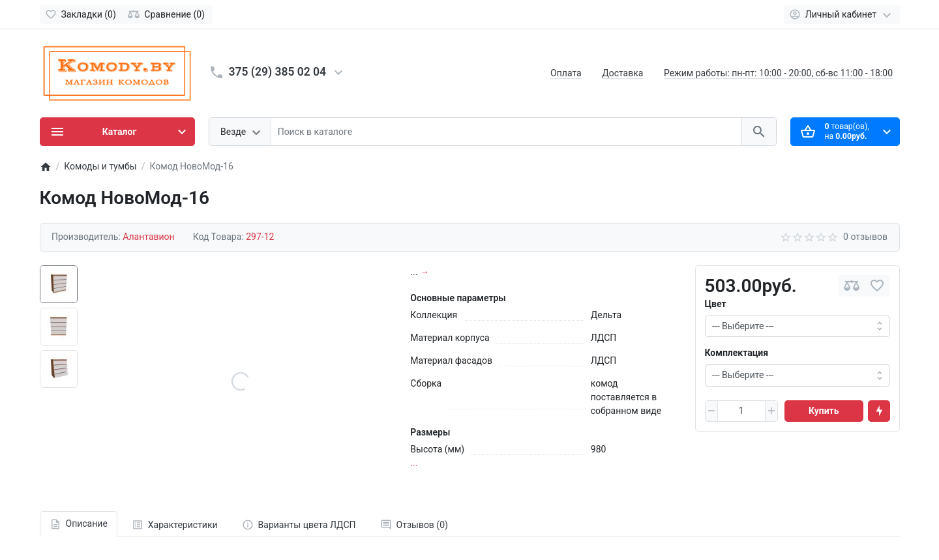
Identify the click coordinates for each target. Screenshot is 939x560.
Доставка (622, 73)
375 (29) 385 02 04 (278, 72)
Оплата (566, 73)
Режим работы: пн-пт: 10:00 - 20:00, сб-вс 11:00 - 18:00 (778, 73)
